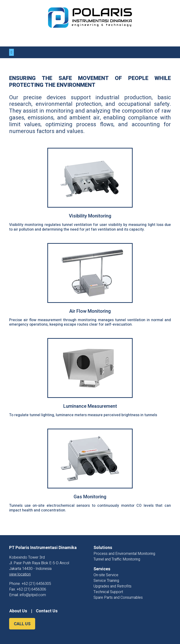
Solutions (103, 548)
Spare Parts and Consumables (118, 598)
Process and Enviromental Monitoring (124, 554)
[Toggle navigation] (11, 52)
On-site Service (106, 575)
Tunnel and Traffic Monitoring (117, 559)
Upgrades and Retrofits (112, 586)
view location (20, 574)
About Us (18, 611)
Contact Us (47, 611)
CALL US (22, 624)
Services (102, 569)
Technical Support (108, 592)
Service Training (106, 581)
